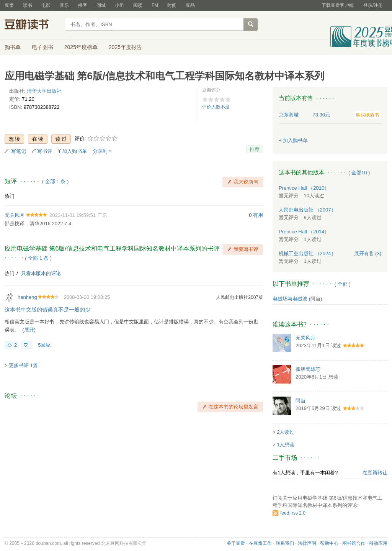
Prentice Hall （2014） (304, 232)
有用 (258, 215)
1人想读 (286, 445)
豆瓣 (9, 5)
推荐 (255, 149)
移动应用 (378, 543)
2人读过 (286, 432)
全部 (343, 284)
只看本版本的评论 (41, 273)
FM (155, 5)
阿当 (301, 401)
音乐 (64, 5)
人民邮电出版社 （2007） (307, 210)
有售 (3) (368, 253)
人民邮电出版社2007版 (239, 297)
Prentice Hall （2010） (304, 188)
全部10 (359, 173)
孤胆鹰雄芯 (308, 369)
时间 (172, 5)
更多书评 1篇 (23, 365)
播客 (83, 5)
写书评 (45, 151)
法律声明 (307, 543)
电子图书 (42, 47)
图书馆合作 (354, 543)
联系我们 (285, 543)
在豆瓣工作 (260, 543)
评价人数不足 (216, 107)
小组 (119, 5)
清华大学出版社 (44, 91)
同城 (101, 5)
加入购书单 (74, 151)
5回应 (44, 345)
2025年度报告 (125, 47)
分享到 (100, 151)
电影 (46, 5)
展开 (29, 330)
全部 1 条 (55, 181)
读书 (28, 5)
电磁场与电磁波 (290, 299)
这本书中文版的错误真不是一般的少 (47, 310)
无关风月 (15, 215)
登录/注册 (373, 5)
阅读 (138, 5)
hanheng (27, 297)
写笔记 (19, 151)
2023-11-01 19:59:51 (73, 215)
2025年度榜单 (81, 47)
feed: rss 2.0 (293, 513)
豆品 (190, 5)
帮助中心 (329, 543)
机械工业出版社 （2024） (307, 253)
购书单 (13, 47)
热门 (10, 196)
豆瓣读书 (32, 25)
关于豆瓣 (236, 543)
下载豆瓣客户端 (338, 5)
